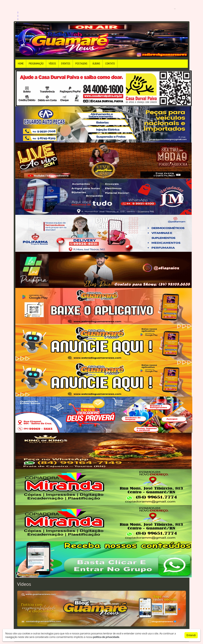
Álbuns (96, 64)
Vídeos (52, 64)
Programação (36, 64)
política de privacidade (106, 637)
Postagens (81, 64)
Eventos (66, 64)
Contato (110, 64)
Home (21, 64)
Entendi (191, 635)
